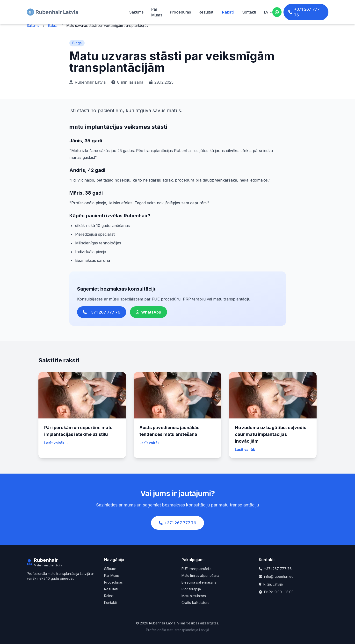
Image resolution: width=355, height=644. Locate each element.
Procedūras (180, 12)
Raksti (228, 12)
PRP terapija (191, 589)
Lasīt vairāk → (56, 443)
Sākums (136, 12)
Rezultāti (206, 12)
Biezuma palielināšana (199, 582)
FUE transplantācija (196, 569)
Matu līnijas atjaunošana (200, 575)
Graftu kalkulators (195, 603)
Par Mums (112, 575)
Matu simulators (194, 596)
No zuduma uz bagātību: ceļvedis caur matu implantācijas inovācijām (271, 434)
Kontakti (249, 12)
